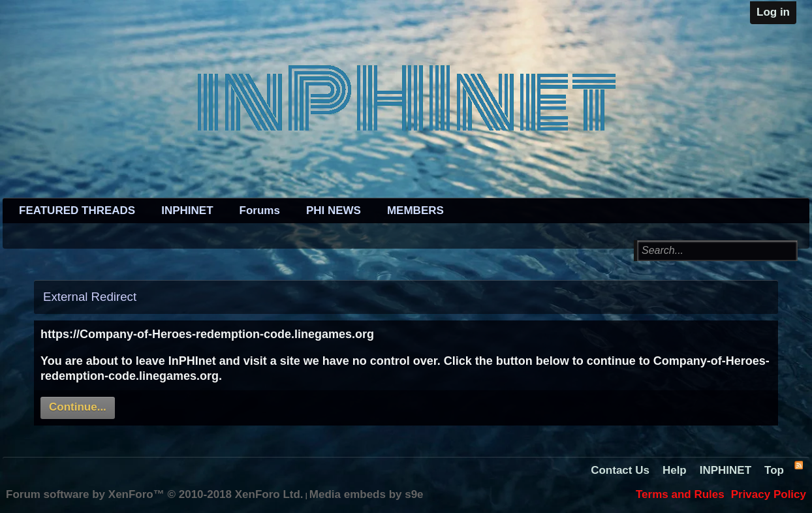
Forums (260, 210)
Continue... (78, 407)
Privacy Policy (769, 494)
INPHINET (187, 210)
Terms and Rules (680, 494)
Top (774, 470)
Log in (773, 12)
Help (675, 470)
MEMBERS (415, 210)
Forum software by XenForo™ (155, 494)
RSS (798, 465)
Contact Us (620, 470)
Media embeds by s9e (367, 494)
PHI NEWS (334, 210)
